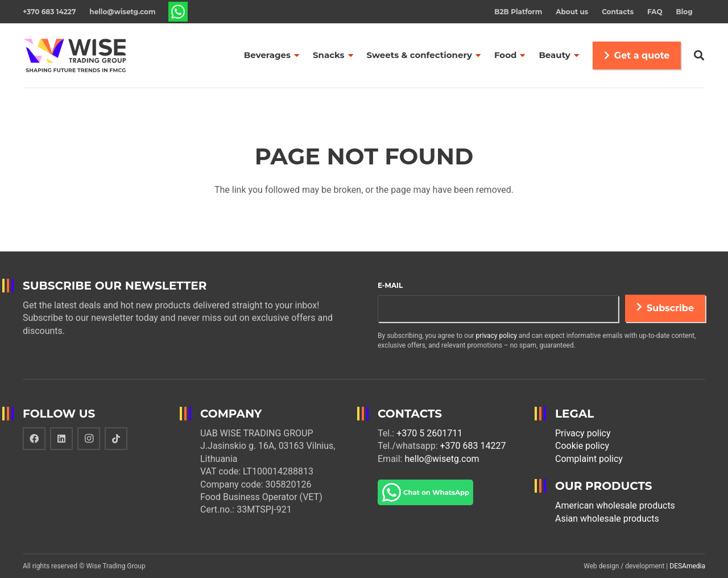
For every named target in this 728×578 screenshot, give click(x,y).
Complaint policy (589, 459)
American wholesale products (615, 505)
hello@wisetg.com (442, 459)
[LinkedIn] (61, 439)
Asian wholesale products (607, 519)
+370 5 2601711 (429, 433)
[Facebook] (34, 439)
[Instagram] (89, 439)
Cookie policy (582, 446)
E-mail (390, 285)
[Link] (178, 12)
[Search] (699, 55)
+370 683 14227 (473, 446)
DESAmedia (687, 566)
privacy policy (497, 336)
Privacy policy (583, 433)
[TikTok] (116, 439)
